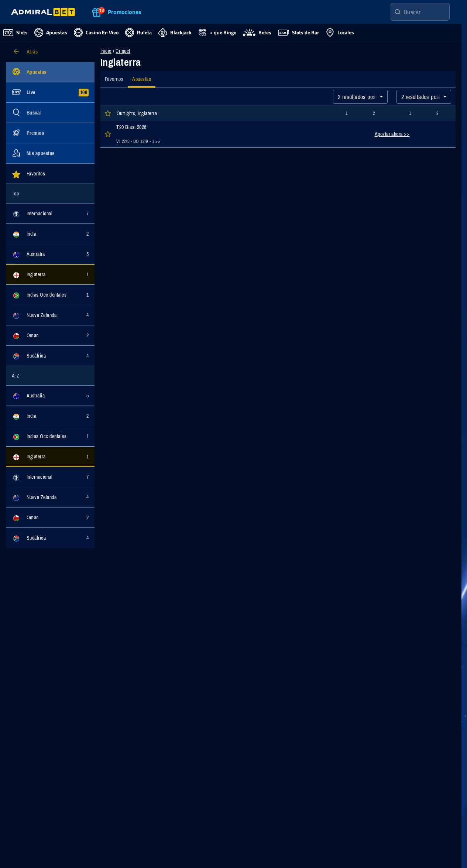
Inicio (106, 51)
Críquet (123, 51)
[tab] (114, 79)
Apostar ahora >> (392, 134)
